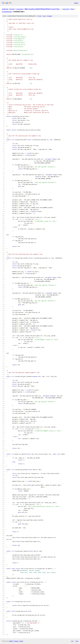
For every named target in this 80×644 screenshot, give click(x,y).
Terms (21, 641)
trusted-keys (7, 12)
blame (49, 16)
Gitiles (11, 641)
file (39, 16)
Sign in (76, 3)
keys (72, 9)
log (44, 16)
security (66, 9)
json (77, 641)
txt (72, 641)
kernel (12, 9)
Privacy (16, 641)
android (5, 9)
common (20, 9)
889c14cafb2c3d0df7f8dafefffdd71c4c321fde (42, 9)
